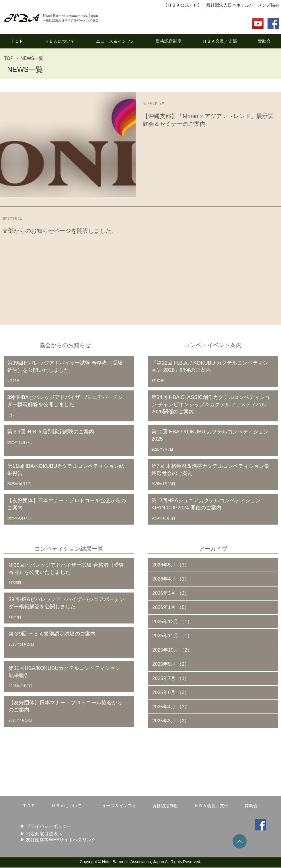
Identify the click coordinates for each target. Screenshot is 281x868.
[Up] (240, 841)
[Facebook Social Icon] (273, 24)
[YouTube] (258, 24)
